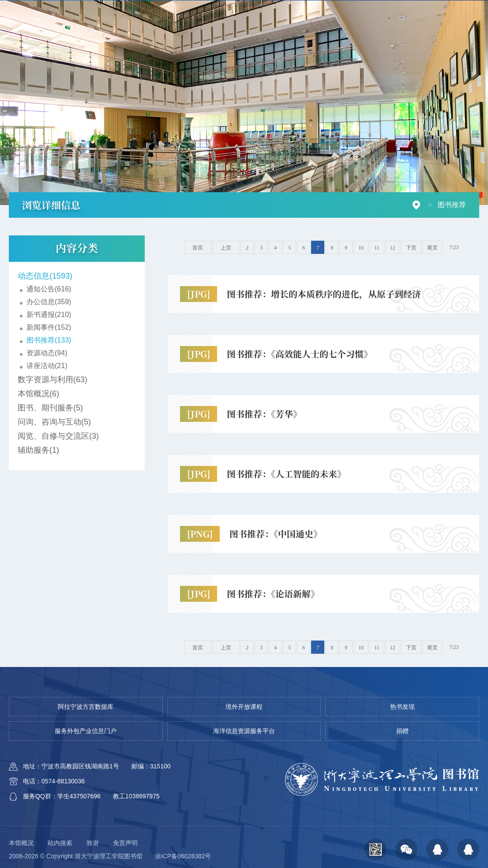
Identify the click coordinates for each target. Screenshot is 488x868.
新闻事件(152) (49, 327)
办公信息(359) (49, 302)
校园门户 (434, 13)
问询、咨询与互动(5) (54, 422)
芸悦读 (402, 13)
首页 (236, 30)
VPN (289, 13)
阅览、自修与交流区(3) (58, 436)
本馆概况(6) (38, 394)
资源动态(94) (47, 353)
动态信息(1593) (45, 276)
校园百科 (370, 13)
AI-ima (315, 13)
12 (393, 248)
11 (377, 248)
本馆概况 (21, 843)
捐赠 (341, 13)
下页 (411, 248)
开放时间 (260, 13)
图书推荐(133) (49, 340)
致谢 (93, 843)
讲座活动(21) (47, 366)
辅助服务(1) (38, 450)
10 (361, 248)
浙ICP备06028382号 (183, 856)
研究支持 (391, 30)
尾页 (432, 248)
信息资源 (269, 30)
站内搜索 (60, 843)
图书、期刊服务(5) (50, 408)
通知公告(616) (49, 289)
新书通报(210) (49, 315)
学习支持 (350, 30)
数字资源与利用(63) (53, 380)
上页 (226, 248)
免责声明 (125, 843)
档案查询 (432, 30)
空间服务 (310, 30)
